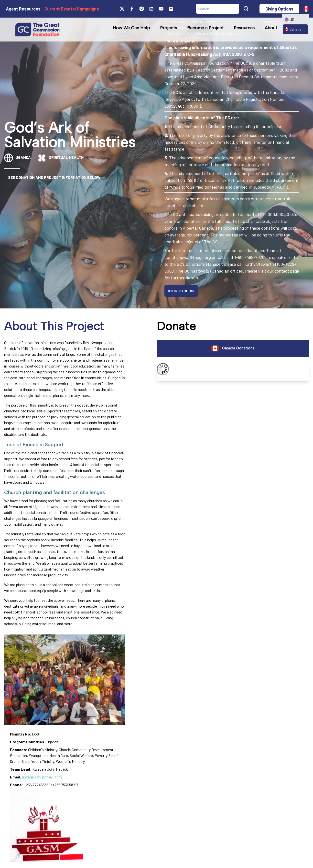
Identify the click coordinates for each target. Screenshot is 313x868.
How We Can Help (131, 28)
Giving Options (279, 9)
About (271, 28)
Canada (293, 29)
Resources (244, 28)
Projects (168, 28)
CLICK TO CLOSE (181, 291)
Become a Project (205, 28)
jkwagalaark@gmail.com (42, 777)
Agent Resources (23, 9)
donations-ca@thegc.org (188, 257)
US (289, 19)
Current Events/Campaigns (72, 9)
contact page (287, 271)
